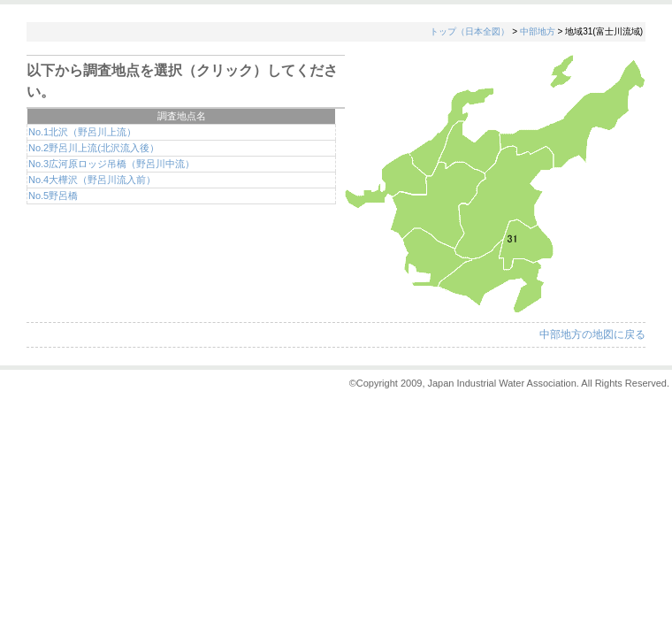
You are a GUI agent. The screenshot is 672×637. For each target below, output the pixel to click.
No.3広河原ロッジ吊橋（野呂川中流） (111, 164)
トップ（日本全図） (470, 31)
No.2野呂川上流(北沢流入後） (94, 148)
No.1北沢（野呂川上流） (82, 132)
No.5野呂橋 (53, 196)
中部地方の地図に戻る (592, 334)
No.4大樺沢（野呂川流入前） (92, 180)
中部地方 (538, 31)
